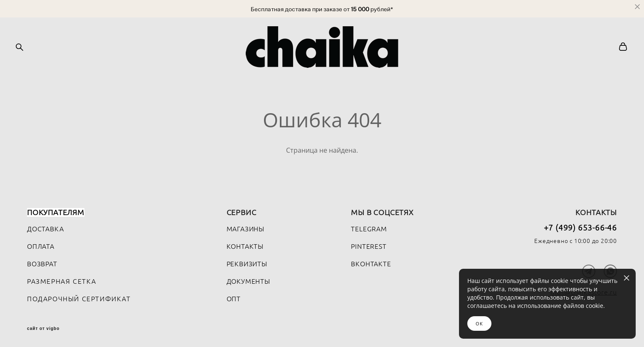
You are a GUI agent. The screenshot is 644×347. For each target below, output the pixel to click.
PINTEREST (369, 245)
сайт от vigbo (43, 327)
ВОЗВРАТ (42, 262)
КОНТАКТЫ (245, 245)
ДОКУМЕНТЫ (248, 280)
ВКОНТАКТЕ (371, 262)
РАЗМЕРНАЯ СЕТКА (62, 280)
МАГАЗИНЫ (246, 227)
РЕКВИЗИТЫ (247, 262)
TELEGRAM (369, 227)
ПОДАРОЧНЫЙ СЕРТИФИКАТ (79, 297)
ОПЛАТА (41, 245)
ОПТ (234, 297)
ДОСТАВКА (45, 227)
